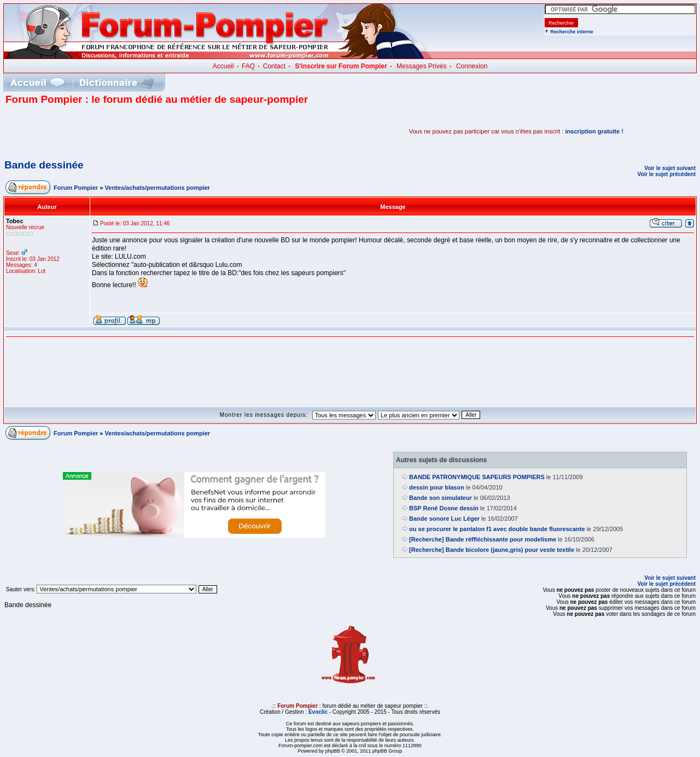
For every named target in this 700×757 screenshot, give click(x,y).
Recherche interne (572, 32)
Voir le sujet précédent (666, 174)
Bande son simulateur (441, 498)
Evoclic (318, 712)
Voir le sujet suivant (670, 168)
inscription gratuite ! (594, 131)
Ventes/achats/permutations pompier (158, 188)
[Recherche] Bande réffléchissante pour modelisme (483, 539)
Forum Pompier (76, 188)
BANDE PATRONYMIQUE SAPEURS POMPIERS (477, 477)
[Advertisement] (133, 131)
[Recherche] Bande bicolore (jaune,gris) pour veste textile (492, 550)
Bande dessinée (44, 165)
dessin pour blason (437, 487)
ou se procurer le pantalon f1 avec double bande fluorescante (497, 529)
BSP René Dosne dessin (444, 508)
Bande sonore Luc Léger (444, 519)
